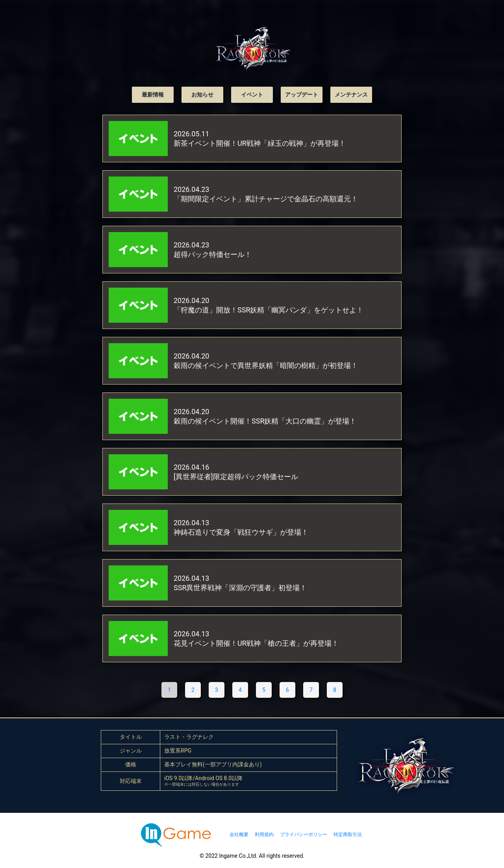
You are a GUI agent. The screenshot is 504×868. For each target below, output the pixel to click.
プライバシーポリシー (304, 835)
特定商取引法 (348, 835)
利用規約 (264, 835)
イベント (252, 95)
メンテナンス (351, 95)
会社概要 (239, 835)
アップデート (302, 95)
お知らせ (202, 95)
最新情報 (153, 95)
